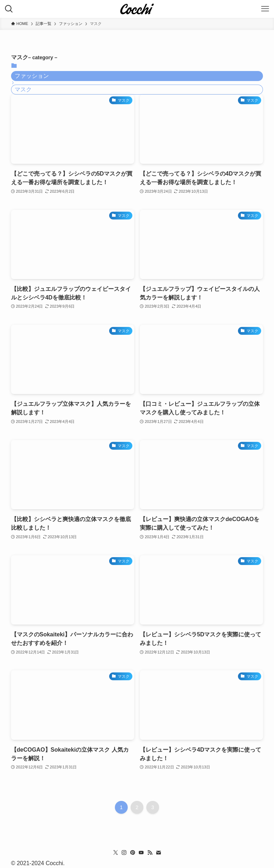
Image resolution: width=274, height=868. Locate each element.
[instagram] (124, 853)
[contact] (158, 853)
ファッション (32, 76)
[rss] (150, 853)
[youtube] (141, 853)
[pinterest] (133, 853)
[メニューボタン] (265, 9)
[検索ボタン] (9, 9)
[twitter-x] (116, 853)
